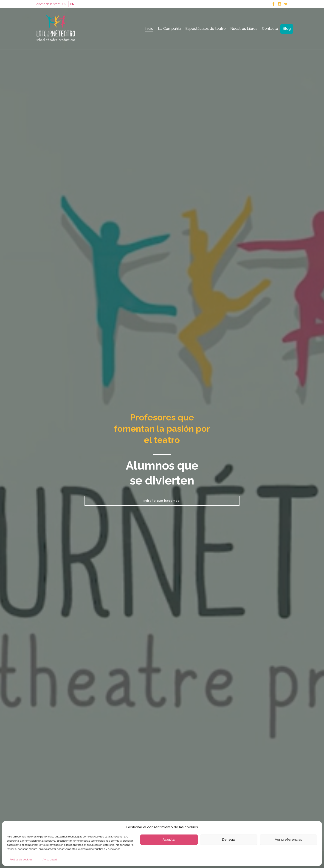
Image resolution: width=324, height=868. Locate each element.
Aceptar (169, 840)
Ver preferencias (289, 840)
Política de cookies (21, 860)
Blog (287, 29)
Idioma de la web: (48, 4)
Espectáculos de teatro (206, 29)
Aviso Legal (50, 860)
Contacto (270, 29)
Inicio (149, 29)
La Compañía (169, 29)
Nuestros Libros (244, 29)
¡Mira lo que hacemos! (162, 501)
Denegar (229, 840)
